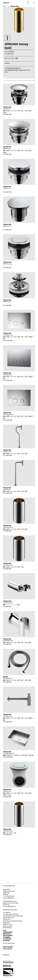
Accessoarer (7, 939)
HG (17, 58)
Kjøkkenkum (7, 934)
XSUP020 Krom (8, 603)
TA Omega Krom (8, 415)
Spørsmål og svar (9, 918)
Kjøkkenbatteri (8, 932)
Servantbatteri (8, 936)
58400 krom (7, 302)
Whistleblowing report (10, 910)
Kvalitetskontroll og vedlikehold (13, 916)
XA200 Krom (7, 452)
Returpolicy (7, 923)
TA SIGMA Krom (8, 335)
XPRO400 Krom (8, 831)
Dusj (5, 930)
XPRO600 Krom (8, 565)
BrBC (5, 113)
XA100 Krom (7, 490)
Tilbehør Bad (15, 6)
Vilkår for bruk (8, 924)
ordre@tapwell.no (10, 906)
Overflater (6, 941)
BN (30, 111)
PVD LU (10, 755)
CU (15, 111)
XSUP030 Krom (8, 641)
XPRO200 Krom (8, 527)
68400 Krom (7, 149)
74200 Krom (7, 188)
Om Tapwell (7, 912)
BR (19, 111)
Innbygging (7, 937)
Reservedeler (7, 928)
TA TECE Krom (8, 375)
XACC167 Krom (8, 716)
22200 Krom (7, 791)
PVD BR (24, 755)
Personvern (7, 919)
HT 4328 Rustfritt (9, 753)
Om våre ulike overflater (11, 914)
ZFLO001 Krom (8, 678)
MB (8, 111)
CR (6, 58)
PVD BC (31, 755)
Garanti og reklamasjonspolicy (13, 921)
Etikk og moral (8, 926)
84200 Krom (7, 226)
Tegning (7, 63)
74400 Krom (7, 109)
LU (9, 58)
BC (13, 58)
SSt (4, 755)
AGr (10, 795)
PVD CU (17, 755)
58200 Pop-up (8, 264)
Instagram (6, 955)
